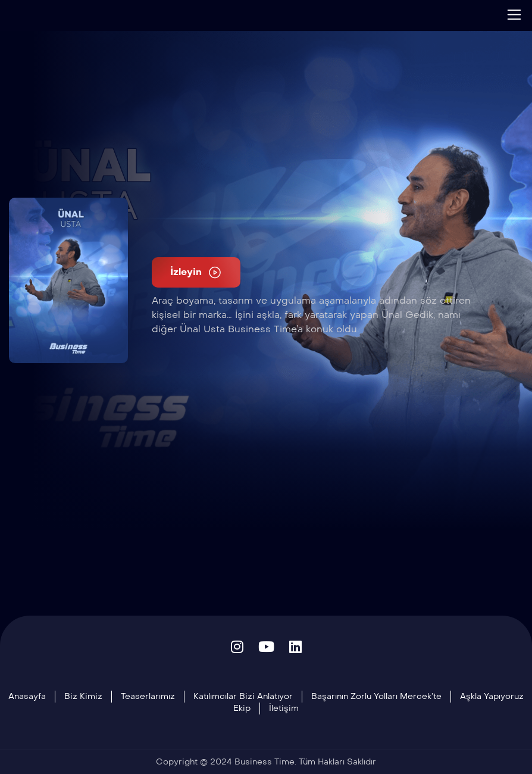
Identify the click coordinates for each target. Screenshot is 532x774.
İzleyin (196, 272)
